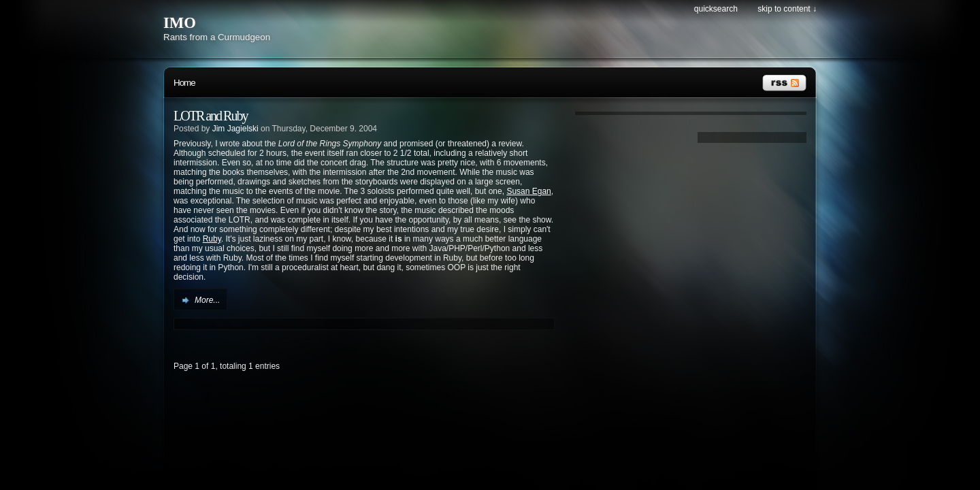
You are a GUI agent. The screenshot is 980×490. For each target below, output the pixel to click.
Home (184, 83)
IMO (180, 23)
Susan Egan (528, 191)
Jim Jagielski (235, 129)
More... (207, 300)
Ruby (212, 239)
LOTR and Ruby (210, 116)
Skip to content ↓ (787, 9)
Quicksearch (716, 9)
